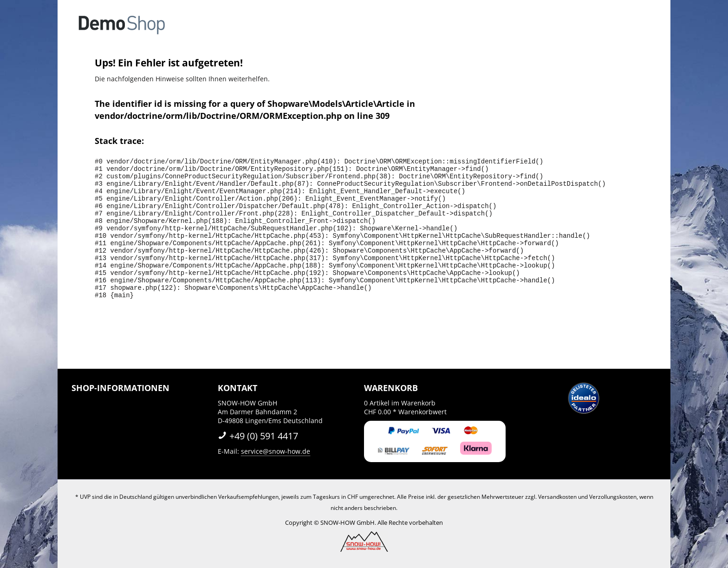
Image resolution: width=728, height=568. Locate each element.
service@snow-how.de (276, 451)
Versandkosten (557, 497)
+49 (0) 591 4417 (258, 436)
